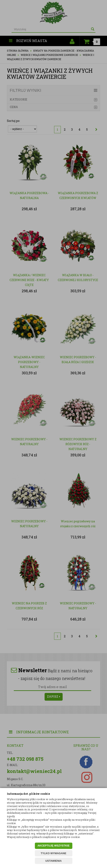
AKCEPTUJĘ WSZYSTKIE (53, 846)
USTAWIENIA (54, 861)
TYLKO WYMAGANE (53, 853)
